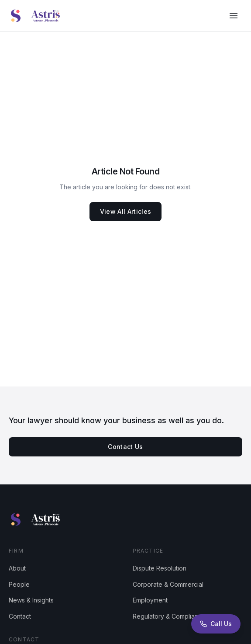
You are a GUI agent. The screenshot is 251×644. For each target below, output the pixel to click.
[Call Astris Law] (216, 624)
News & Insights (31, 600)
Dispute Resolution (160, 568)
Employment (150, 600)
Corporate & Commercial (168, 584)
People (19, 584)
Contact (20, 616)
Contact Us (125, 447)
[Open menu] (234, 16)
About (17, 568)
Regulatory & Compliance (169, 616)
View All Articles (126, 211)
